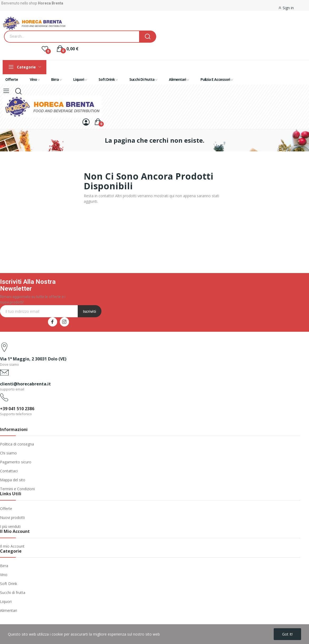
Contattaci (9, 471)
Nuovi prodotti (12, 517)
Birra (4, 566)
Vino (4, 575)
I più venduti (10, 526)
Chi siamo (8, 453)
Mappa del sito (13, 480)
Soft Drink (9, 584)
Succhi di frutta (13, 593)
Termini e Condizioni (17, 489)
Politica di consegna (17, 444)
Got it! (287, 634)
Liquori (6, 601)
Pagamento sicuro (16, 462)
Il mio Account (12, 546)
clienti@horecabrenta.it (25, 384)
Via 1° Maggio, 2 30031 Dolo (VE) (33, 359)
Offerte (6, 509)
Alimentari (9, 610)
